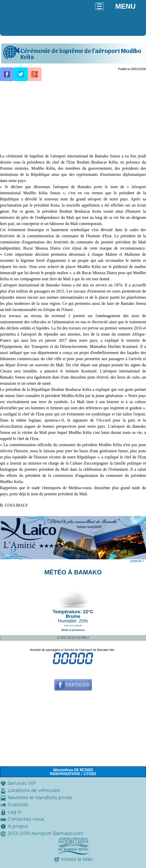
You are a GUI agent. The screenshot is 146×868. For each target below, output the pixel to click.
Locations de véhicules (34, 790)
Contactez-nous (26, 819)
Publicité (18, 805)
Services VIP (22, 783)
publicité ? (137, 561)
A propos (18, 826)
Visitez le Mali (77, 859)
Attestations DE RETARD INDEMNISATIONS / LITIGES (73, 772)
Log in (15, 812)
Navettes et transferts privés (40, 798)
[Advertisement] (73, 117)
